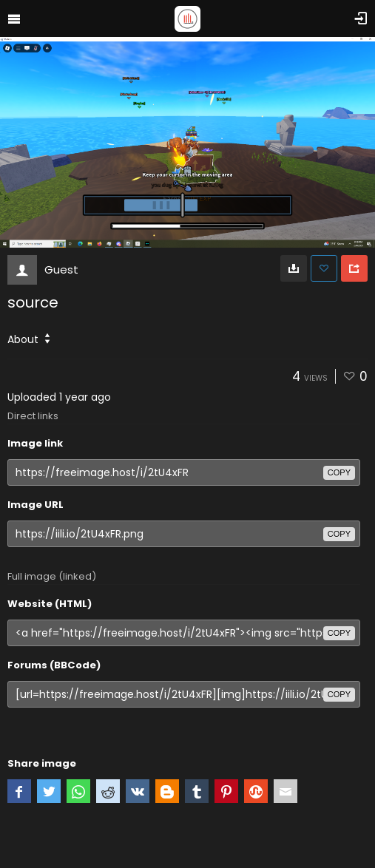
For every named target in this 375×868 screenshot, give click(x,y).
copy (339, 472)
